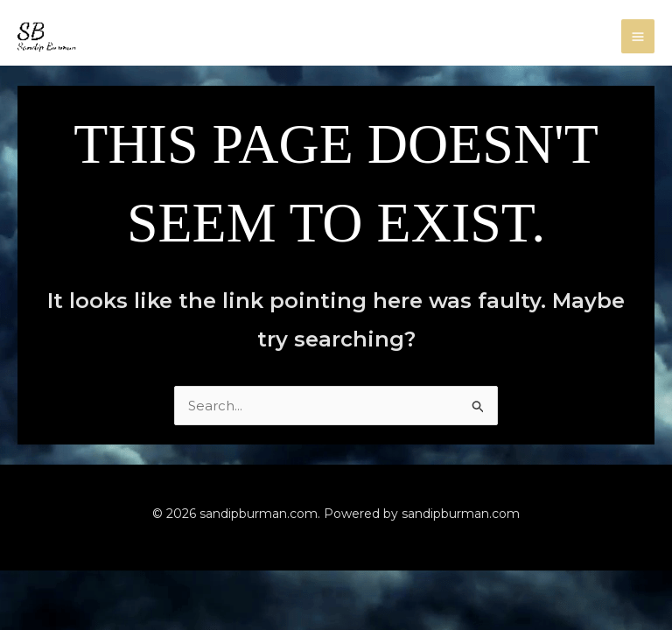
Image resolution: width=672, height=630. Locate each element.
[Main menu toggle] (638, 36)
